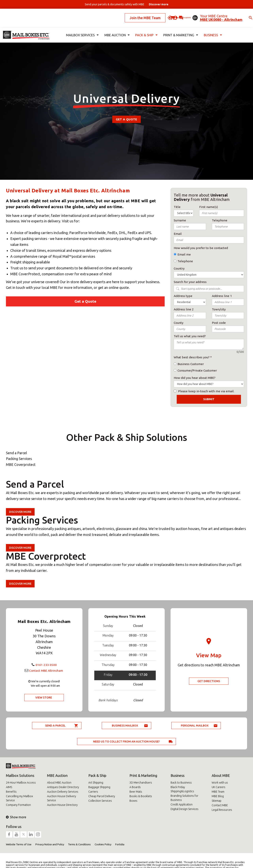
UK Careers (219, 787)
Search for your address (190, 282)
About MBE (221, 775)
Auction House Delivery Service (62, 798)
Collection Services (100, 801)
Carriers (93, 792)
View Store (44, 698)
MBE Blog (218, 796)
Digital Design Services (185, 809)
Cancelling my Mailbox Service (19, 798)
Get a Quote (126, 119)
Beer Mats (136, 792)
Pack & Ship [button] (145, 29)
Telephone (185, 261)
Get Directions (209, 681)
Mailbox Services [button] (82, 29)
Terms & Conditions (79, 844)
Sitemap (217, 801)
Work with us (220, 783)
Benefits (11, 792)
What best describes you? (192, 357)
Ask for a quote (170, 15)
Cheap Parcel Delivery (102, 796)
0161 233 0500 (46, 665)
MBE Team (218, 792)
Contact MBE (220, 805)
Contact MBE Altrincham (46, 670)
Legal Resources (222, 810)
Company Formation (18, 805)
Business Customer (191, 364)
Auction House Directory (62, 805)
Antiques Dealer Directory (63, 787)
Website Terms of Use (19, 844)
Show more (16, 817)
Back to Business (181, 783)
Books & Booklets (141, 796)
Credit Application (182, 804)
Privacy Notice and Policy (50, 844)
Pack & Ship (97, 775)
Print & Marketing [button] (180, 29)
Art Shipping (96, 783)
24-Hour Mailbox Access (21, 783)
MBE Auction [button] (116, 29)
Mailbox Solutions (20, 775)
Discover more (20, 512)
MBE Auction (57, 775)
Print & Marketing (143, 775)
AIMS (9, 787)
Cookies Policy (103, 844)
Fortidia (120, 844)
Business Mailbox (125, 726)
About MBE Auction (59, 783)
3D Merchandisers (141, 783)
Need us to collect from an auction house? (126, 742)
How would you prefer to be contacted (201, 248)
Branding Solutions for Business (184, 798)
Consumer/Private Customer (197, 370)
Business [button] (212, 29)
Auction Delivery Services (63, 792)
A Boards (135, 787)
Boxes (133, 801)
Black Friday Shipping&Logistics (182, 789)
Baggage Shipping (99, 787)
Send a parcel (55, 726)
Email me (184, 254)
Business (177, 775)
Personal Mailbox (195, 726)
